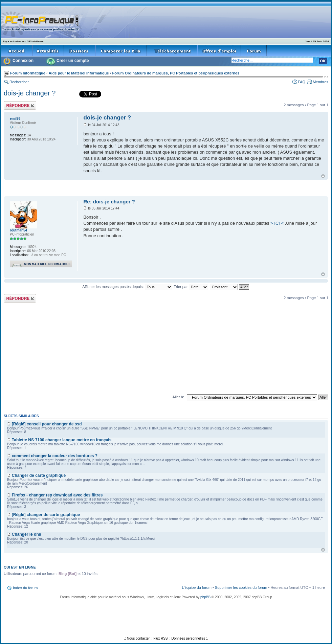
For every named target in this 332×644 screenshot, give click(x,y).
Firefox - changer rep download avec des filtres (57, 495)
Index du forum (25, 588)
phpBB (205, 597)
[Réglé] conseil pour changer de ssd (47, 424)
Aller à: (178, 397)
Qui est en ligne (20, 567)
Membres (320, 82)
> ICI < (277, 223)
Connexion (23, 61)
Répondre (20, 105)
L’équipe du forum (196, 587)
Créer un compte (73, 61)
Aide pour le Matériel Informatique (79, 73)
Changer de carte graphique (39, 475)
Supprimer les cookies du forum (241, 587)
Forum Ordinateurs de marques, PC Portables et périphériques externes (176, 73)
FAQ (302, 82)
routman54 (18, 230)
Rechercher (19, 82)
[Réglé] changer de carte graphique (46, 515)
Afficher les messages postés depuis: (127, 287)
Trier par (191, 287)
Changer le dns (27, 534)
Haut (323, 176)
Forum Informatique (28, 73)
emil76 (15, 119)
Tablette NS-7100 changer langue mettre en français (62, 440)
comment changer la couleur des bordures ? (55, 456)
